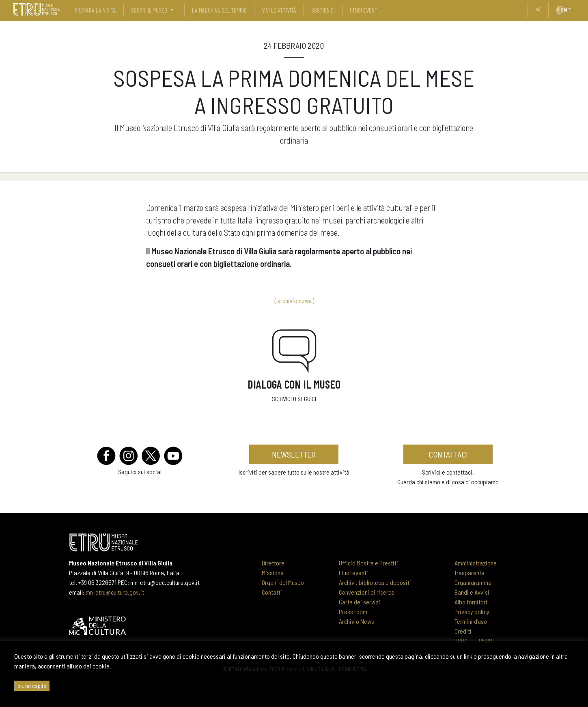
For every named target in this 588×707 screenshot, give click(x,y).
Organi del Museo (283, 582)
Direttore (273, 563)
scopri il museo (149, 10)
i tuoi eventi (364, 10)
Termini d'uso (471, 621)
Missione (273, 573)
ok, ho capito (32, 686)
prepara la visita (95, 10)
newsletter (294, 454)
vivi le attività (279, 10)
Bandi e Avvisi (472, 592)
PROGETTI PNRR (473, 641)
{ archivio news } (294, 300)
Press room (353, 611)
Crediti (463, 631)
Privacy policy (472, 611)
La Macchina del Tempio (219, 10)
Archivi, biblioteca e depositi (375, 582)
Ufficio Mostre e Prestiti (368, 563)
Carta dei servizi (360, 602)
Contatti (272, 592)
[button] (573, 9)
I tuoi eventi (353, 573)
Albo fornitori (471, 602)
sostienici (323, 10)
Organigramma (473, 582)
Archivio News (356, 621)
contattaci (448, 454)
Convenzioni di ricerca (367, 592)
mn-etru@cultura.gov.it (115, 592)
